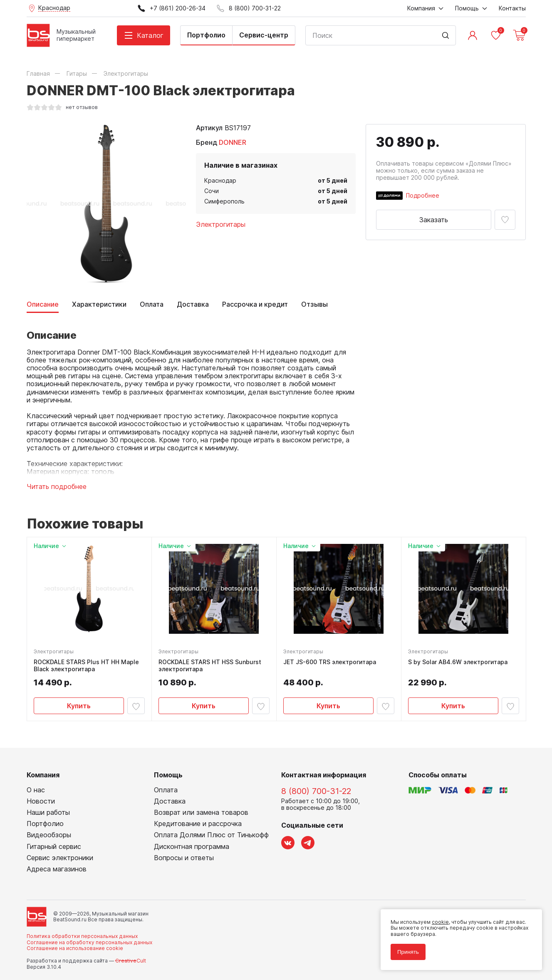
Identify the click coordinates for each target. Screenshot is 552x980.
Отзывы (314, 304)
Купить (79, 706)
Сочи (212, 191)
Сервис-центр (264, 35)
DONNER (233, 142)
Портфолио (206, 35)
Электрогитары (221, 224)
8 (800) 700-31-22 (316, 791)
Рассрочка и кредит (255, 304)
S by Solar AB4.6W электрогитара (458, 662)
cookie (440, 922)
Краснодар (220, 180)
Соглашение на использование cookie (75, 948)
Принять (408, 952)
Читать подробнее (57, 487)
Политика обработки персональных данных (82, 936)
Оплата (152, 304)
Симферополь (224, 201)
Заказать (434, 220)
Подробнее (423, 195)
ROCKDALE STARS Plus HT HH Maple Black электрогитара (86, 666)
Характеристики (99, 304)
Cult (131, 961)
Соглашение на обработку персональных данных (89, 942)
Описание (43, 304)
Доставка (193, 304)
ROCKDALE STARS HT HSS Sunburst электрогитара (210, 666)
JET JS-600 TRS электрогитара (330, 662)
